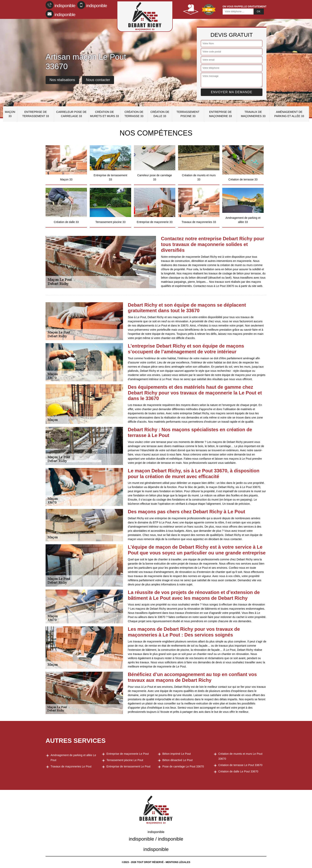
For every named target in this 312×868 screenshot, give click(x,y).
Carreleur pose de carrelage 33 (71, 114)
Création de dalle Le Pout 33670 (238, 771)
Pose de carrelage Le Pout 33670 (183, 766)
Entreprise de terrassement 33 (36, 114)
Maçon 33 (10, 114)
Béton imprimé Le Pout (176, 754)
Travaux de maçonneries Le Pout (71, 766)
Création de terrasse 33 (134, 114)
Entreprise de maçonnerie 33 (220, 114)
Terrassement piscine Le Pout (125, 760)
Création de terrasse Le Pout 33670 (240, 765)
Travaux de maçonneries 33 (253, 114)
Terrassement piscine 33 (188, 114)
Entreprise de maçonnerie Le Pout (128, 754)
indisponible (60, 5)
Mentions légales (178, 862)
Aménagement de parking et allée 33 (289, 114)
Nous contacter (98, 80)
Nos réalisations (62, 80)
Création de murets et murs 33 (104, 114)
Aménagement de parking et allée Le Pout (73, 758)
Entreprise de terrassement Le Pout (128, 766)
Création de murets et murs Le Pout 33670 (240, 756)
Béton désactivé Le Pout (177, 760)
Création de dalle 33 (160, 114)
